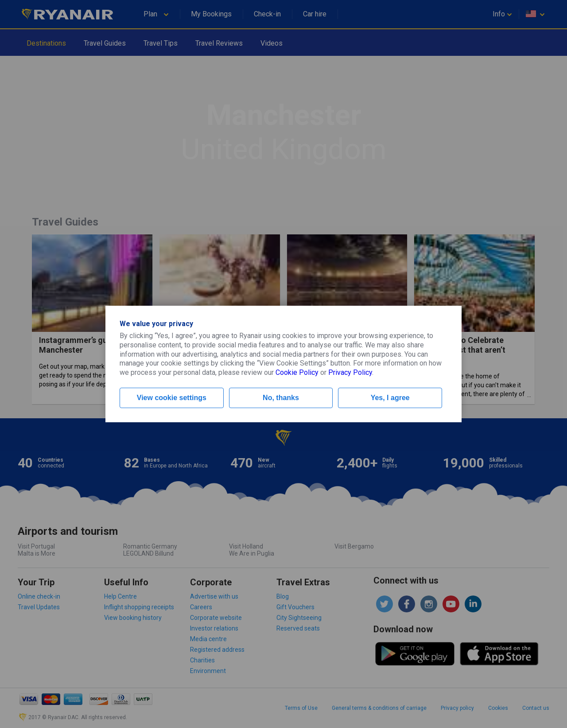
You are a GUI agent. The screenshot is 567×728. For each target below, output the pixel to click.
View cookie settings (172, 398)
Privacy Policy (350, 372)
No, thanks (281, 398)
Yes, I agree (390, 398)
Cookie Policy (297, 372)
